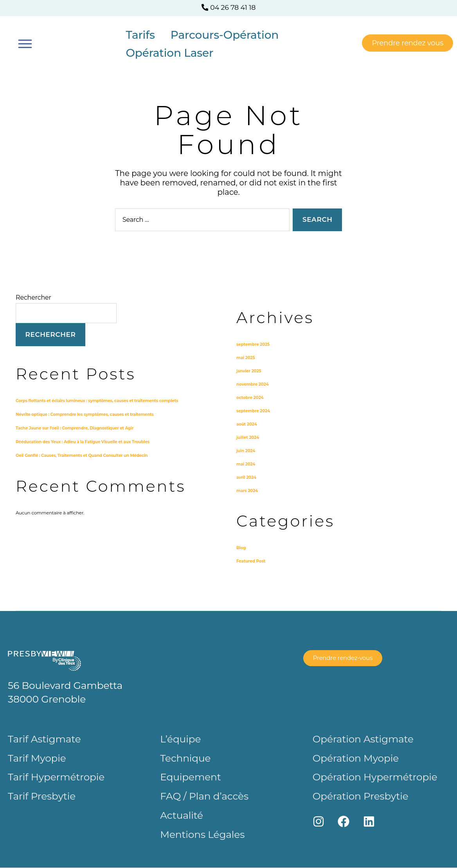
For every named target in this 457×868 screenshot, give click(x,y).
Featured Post (253, 561)
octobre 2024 (252, 397)
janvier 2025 (250, 371)
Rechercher (33, 297)
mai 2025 (247, 358)
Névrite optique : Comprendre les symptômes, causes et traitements (94, 414)
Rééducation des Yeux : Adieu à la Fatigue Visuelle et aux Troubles (91, 441)
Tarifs (140, 35)
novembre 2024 (255, 384)
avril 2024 (247, 477)
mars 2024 (248, 491)
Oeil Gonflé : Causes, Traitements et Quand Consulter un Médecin (90, 455)
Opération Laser (169, 53)
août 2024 (248, 424)
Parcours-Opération (225, 35)
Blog (242, 548)
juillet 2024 (249, 437)
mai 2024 (247, 464)
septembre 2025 (255, 344)
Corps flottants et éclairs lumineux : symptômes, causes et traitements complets (107, 401)
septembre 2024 (255, 411)
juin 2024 (247, 451)
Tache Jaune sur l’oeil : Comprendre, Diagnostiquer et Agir (82, 428)
